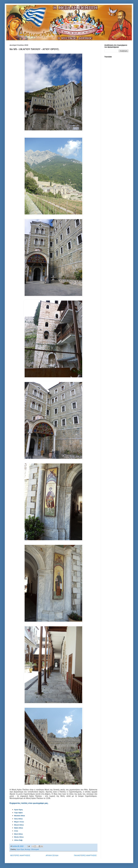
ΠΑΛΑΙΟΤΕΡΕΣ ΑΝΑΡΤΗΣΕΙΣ (85, 855)
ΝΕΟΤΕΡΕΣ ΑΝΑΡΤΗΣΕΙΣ (20, 855)
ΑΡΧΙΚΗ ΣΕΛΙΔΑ (52, 855)
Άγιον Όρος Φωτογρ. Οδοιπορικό (28, 849)
